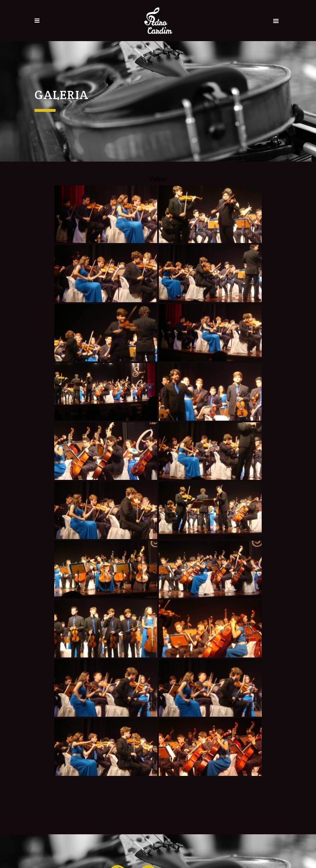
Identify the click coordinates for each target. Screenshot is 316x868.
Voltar (158, 179)
